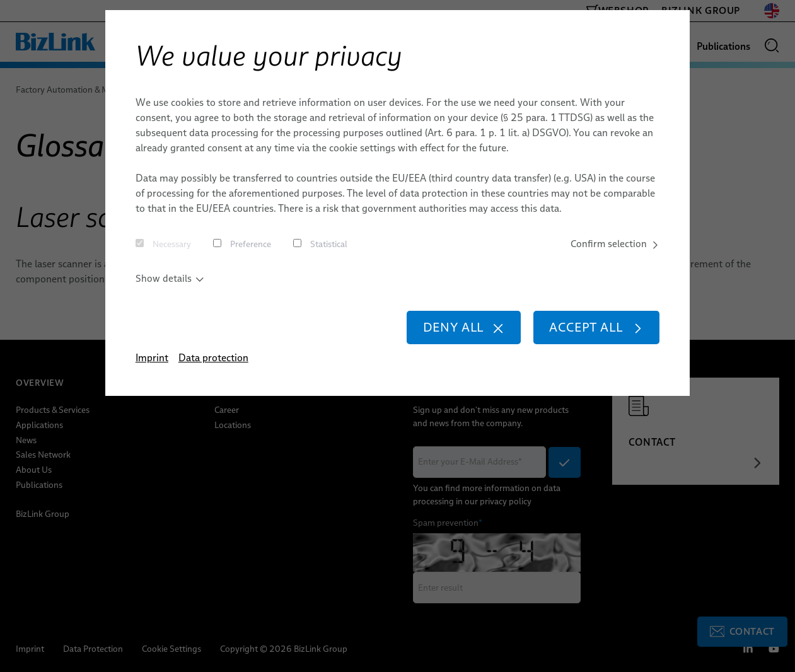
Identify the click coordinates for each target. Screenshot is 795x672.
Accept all (594, 329)
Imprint (152, 360)
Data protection (213, 360)
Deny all (456, 329)
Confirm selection (614, 244)
